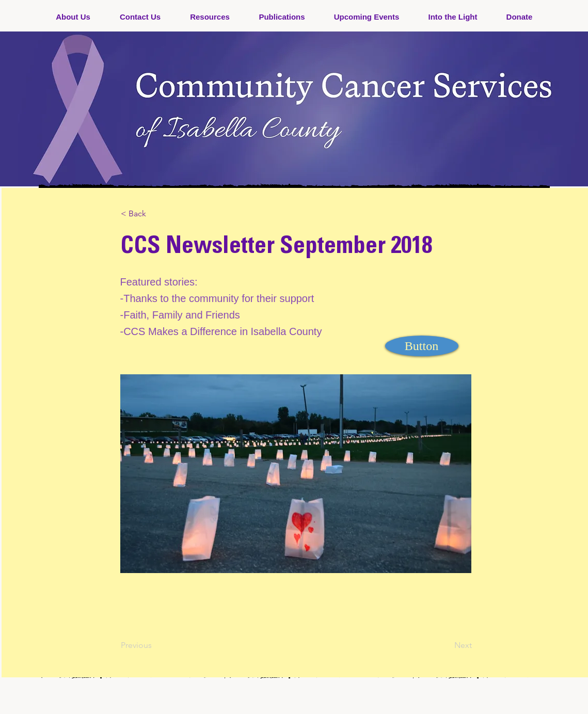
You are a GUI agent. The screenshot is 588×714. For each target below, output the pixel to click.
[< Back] (155, 214)
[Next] (446, 645)
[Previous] (155, 645)
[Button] (422, 346)
